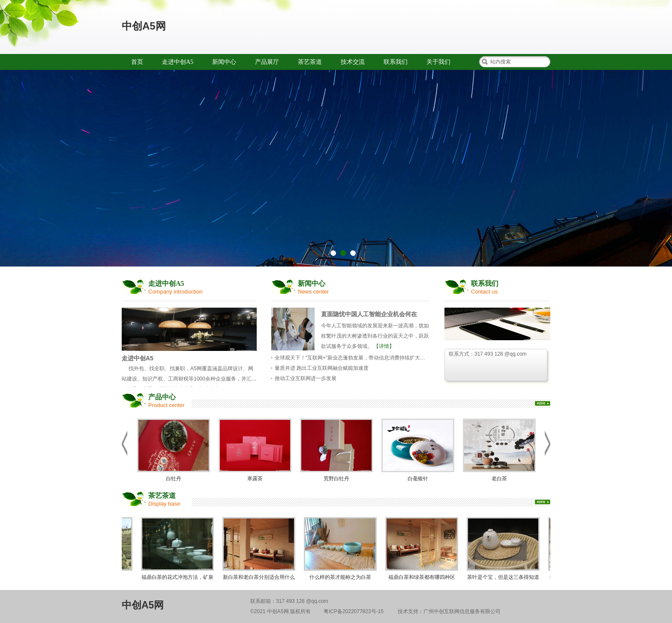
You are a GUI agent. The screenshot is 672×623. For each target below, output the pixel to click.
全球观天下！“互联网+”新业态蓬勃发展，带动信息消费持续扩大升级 (352, 358)
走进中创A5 (178, 62)
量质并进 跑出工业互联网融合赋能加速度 (322, 368)
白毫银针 (418, 450)
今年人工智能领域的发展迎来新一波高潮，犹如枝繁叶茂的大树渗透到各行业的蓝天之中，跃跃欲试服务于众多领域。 (375, 336)
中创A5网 (144, 26)
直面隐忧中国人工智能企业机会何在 (369, 314)
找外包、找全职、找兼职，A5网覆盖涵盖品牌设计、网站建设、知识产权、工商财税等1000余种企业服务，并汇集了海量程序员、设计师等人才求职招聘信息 (189, 379)
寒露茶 (255, 450)
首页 (137, 62)
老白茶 (499, 450)
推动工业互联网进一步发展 (306, 378)
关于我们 (438, 62)
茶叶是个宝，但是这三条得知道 (504, 549)
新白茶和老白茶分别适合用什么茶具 (260, 550)
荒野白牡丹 (336, 450)
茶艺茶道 (310, 62)
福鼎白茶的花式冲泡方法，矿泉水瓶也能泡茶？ (179, 550)
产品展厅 (267, 62)
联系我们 (396, 62)
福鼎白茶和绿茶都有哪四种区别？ (423, 550)
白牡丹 (174, 450)
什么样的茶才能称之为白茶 (342, 549)
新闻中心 (224, 62)
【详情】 (384, 346)
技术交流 (353, 62)
